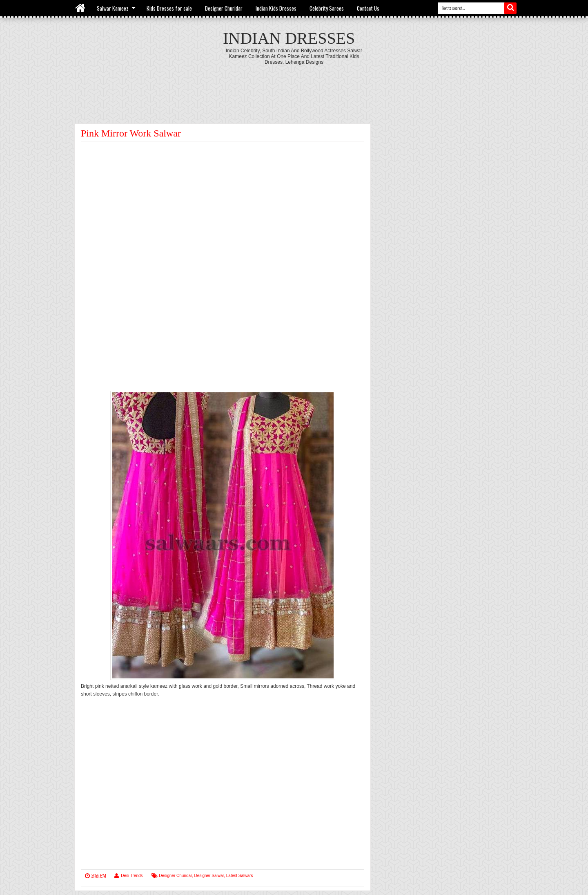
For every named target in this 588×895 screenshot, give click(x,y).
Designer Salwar (209, 876)
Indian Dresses (289, 38)
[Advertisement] (294, 87)
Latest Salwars (240, 876)
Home (81, 8)
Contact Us (368, 8)
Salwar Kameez (113, 8)
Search (510, 8)
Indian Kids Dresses (276, 8)
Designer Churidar (224, 8)
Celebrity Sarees (327, 8)
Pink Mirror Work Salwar (131, 133)
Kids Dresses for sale (169, 8)
